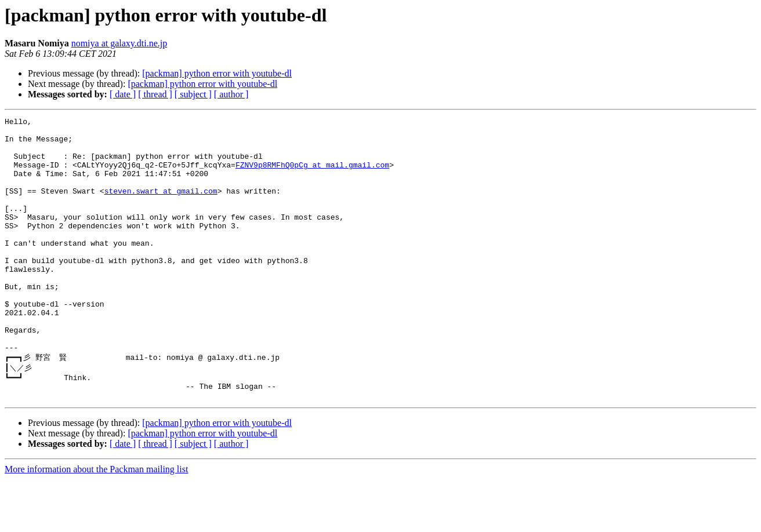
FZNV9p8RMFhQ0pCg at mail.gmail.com (312, 175)
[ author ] (231, 94)
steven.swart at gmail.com (161, 206)
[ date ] (123, 94)
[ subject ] (193, 94)
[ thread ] (155, 94)
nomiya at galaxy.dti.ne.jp (119, 43)
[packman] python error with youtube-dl (217, 73)
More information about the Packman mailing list (96, 522)
